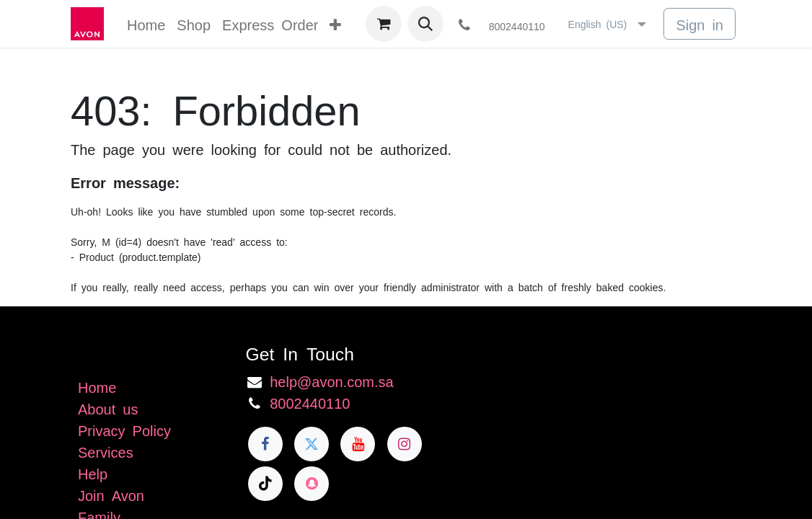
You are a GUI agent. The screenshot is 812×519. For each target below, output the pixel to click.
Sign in (700, 24)
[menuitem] (146, 24)
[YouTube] (358, 444)
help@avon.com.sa (332, 381)
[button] (425, 24)
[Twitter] (312, 444)
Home (97, 386)
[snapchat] (312, 484)
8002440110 (310, 402)
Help (93, 473)
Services (106, 451)
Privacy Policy (124, 430)
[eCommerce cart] (384, 24)
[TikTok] (265, 484)
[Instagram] (405, 444)
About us (108, 408)
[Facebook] (265, 444)
